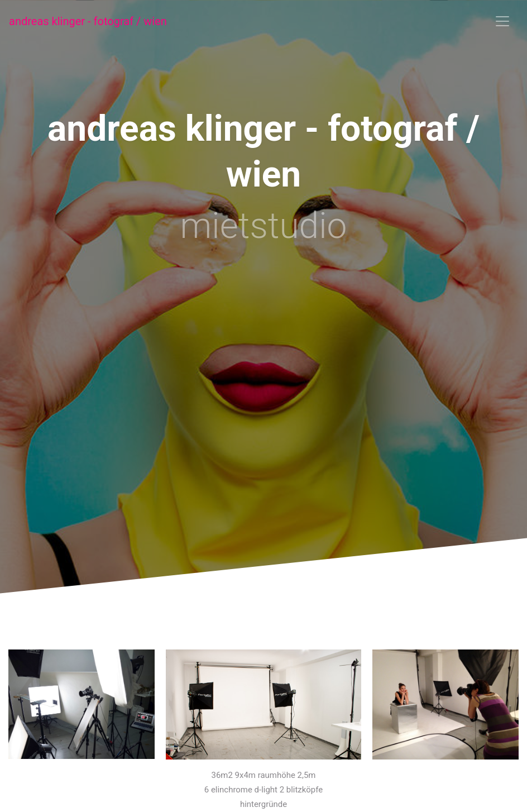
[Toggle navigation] (502, 21)
